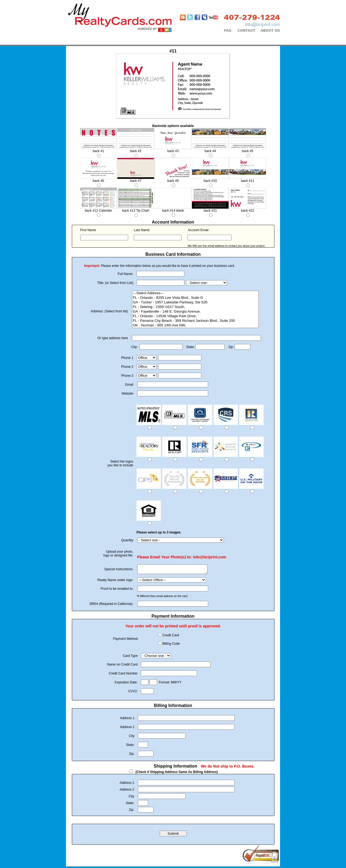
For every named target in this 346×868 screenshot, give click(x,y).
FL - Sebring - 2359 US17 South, (195, 307)
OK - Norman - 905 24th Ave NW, (195, 325)
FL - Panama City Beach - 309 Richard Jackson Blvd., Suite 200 (195, 321)
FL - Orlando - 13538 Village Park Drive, (195, 316)
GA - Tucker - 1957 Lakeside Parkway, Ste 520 (195, 302)
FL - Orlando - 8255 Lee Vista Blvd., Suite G (195, 298)
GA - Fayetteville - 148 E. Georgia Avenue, (195, 312)
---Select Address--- (195, 293)
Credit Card (171, 637)
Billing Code (171, 645)
